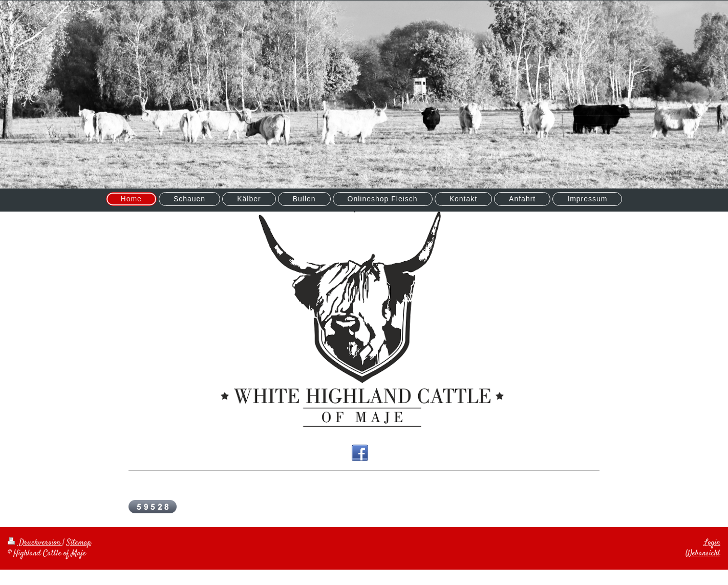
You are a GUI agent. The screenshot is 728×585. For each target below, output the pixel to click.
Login (712, 543)
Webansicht (703, 553)
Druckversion (35, 543)
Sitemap (79, 543)
